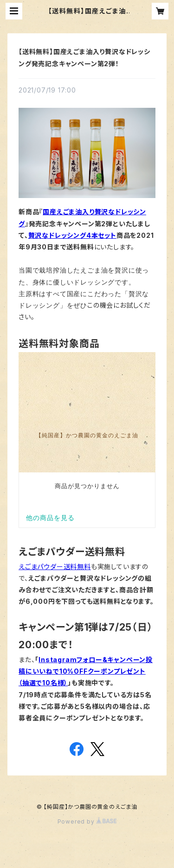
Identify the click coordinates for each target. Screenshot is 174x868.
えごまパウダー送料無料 (55, 567)
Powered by (87, 821)
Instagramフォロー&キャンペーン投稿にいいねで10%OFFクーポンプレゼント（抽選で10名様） (86, 671)
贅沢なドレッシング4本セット (72, 235)
